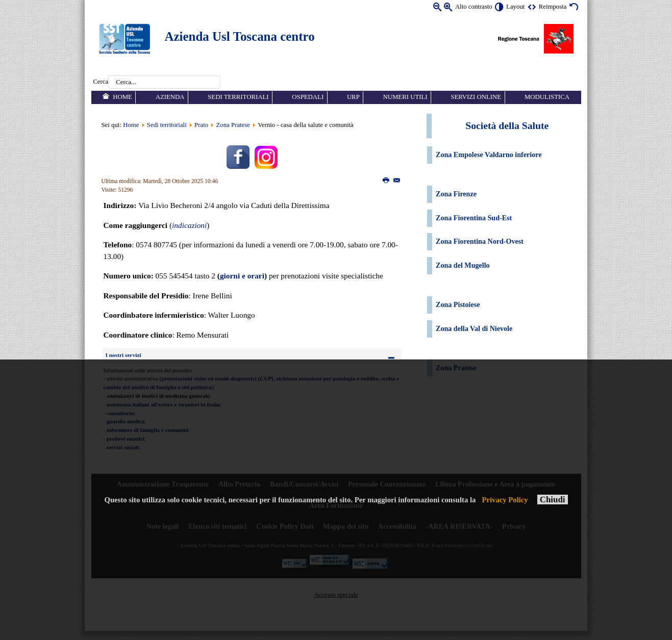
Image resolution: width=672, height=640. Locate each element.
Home (131, 125)
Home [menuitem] (122, 97)
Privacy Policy (505, 500)
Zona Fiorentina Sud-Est (474, 218)
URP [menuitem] (353, 97)
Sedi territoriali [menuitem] (238, 97)
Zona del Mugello (463, 265)
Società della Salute (507, 125)
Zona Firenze (456, 194)
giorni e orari (242, 276)
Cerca (101, 82)
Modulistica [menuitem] (547, 97)
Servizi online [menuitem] (476, 97)
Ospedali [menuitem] (308, 97)
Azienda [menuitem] (170, 97)
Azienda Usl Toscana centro (240, 36)
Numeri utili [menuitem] (405, 97)
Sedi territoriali (167, 125)
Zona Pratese (233, 125)
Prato (201, 125)
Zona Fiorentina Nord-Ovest (480, 241)
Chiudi (553, 500)
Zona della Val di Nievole (475, 328)
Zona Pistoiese (458, 304)
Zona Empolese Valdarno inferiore (489, 155)
